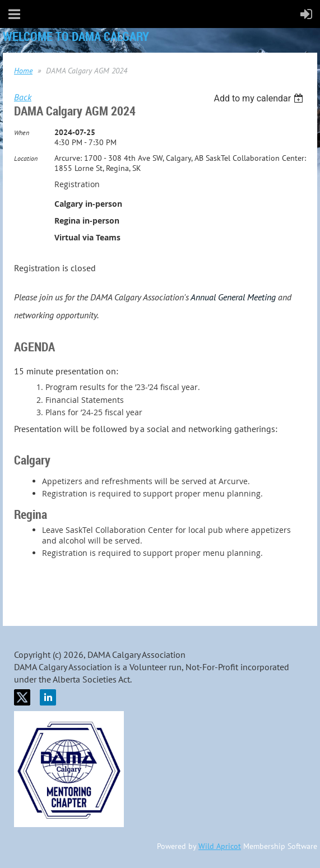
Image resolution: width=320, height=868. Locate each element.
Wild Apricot (220, 846)
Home (23, 71)
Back (23, 97)
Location (26, 158)
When (22, 133)
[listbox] (260, 98)
